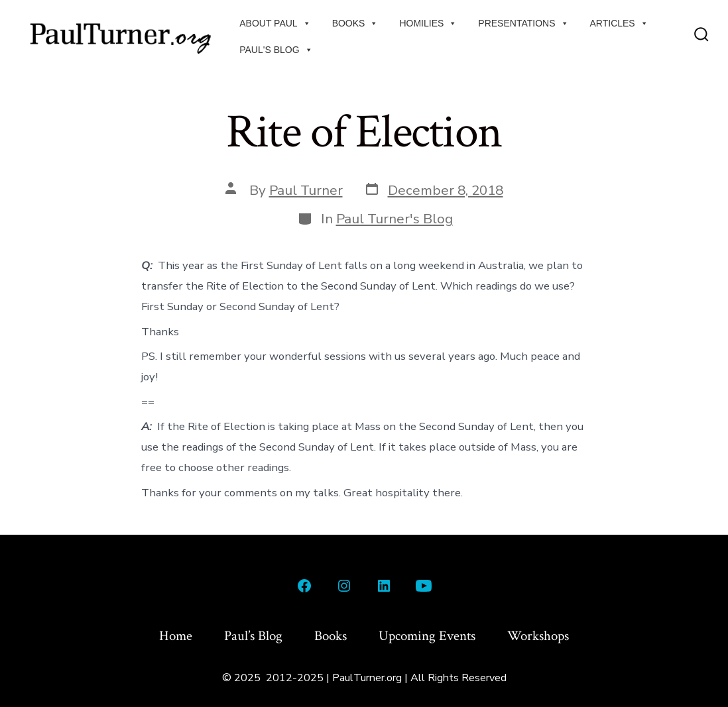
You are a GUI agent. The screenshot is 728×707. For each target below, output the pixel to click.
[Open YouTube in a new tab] (424, 586)
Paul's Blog (276, 50)
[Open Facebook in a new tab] (304, 586)
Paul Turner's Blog (394, 219)
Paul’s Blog (253, 636)
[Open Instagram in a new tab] (344, 586)
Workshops (538, 636)
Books (355, 23)
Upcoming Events (427, 636)
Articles (619, 23)
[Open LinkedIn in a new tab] (384, 586)
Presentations (523, 23)
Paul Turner (306, 190)
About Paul (275, 23)
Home (176, 636)
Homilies (428, 23)
